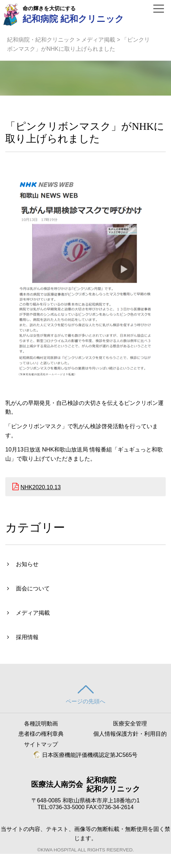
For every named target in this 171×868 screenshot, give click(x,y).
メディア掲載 (98, 40)
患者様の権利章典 (41, 734)
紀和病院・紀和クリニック (41, 40)
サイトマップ (41, 744)
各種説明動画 (41, 724)
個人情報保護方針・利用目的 (130, 734)
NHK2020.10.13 (41, 487)
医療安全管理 (130, 724)
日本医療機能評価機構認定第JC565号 (86, 755)
